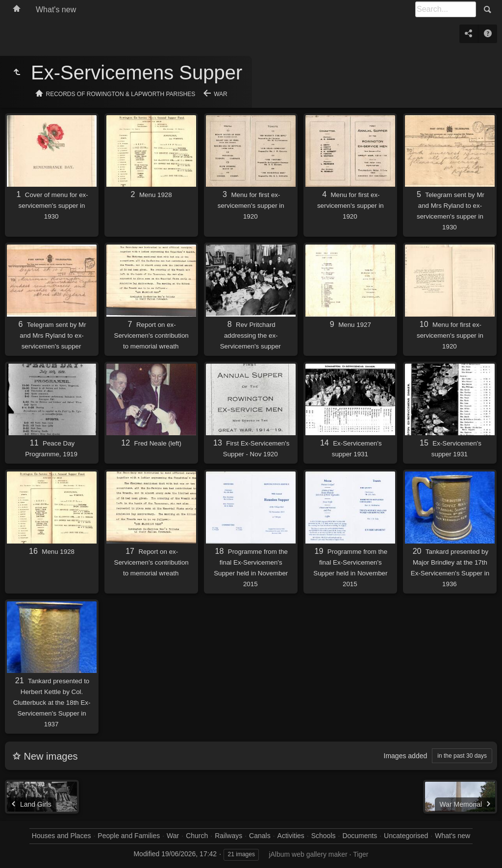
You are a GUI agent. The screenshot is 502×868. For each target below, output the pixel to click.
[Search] (446, 9)
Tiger (361, 854)
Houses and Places (62, 836)
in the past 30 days (462, 756)
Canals (260, 836)
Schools (324, 836)
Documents (360, 836)
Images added (406, 756)
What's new (56, 10)
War (221, 94)
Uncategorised (406, 836)
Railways (228, 836)
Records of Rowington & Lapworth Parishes (121, 94)
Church (197, 836)
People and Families (129, 836)
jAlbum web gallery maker (308, 854)
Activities (291, 836)
